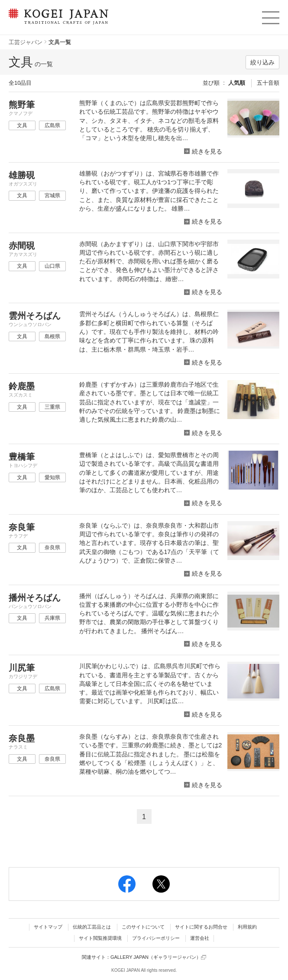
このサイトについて (143, 927)
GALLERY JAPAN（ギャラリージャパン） (158, 957)
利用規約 (247, 927)
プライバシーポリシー (156, 938)
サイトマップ (48, 927)
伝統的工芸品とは (92, 927)
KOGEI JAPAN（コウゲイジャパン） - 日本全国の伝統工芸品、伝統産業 (57, 22)
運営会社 (200, 938)
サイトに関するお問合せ (201, 927)
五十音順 (268, 83)
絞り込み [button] (262, 62)
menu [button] (270, 16)
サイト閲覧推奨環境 (100, 938)
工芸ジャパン (26, 42)
